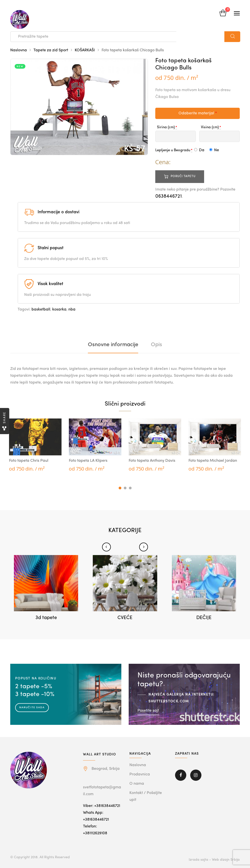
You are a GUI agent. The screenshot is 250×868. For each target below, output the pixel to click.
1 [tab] (120, 488)
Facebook (181, 775)
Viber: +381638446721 (102, 806)
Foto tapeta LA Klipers (88, 461)
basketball (41, 310)
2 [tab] (125, 488)
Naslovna (19, 50)
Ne (214, 150)
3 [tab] (130, 488)
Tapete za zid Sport (51, 50)
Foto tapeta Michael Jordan (213, 461)
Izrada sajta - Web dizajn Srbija (214, 860)
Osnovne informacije (113, 345)
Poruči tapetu (183, 176)
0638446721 (169, 196)
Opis (156, 345)
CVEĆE (125, 618)
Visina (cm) (210, 127)
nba (72, 310)
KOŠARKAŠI (85, 50)
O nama (137, 784)
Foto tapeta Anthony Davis (152, 461)
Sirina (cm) (166, 127)
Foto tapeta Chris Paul (29, 461)
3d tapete (46, 618)
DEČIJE (204, 618)
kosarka (59, 310)
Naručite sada (32, 707)
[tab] (113, 345)
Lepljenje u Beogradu (173, 150)
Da (199, 150)
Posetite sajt (148, 710)
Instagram (196, 775)
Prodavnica (140, 774)
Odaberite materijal (198, 113)
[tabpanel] (35, 445)
